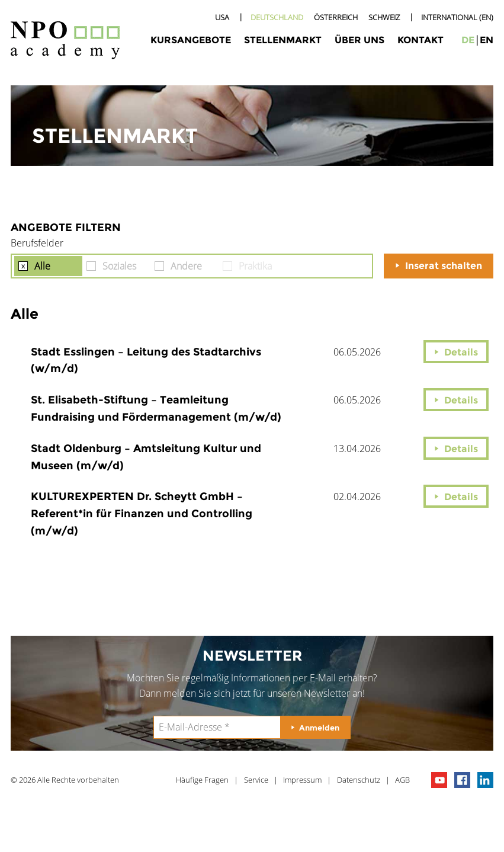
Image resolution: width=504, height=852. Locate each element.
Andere (186, 266)
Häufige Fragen (202, 780)
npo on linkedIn (485, 780)
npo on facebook (462, 780)
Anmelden (319, 728)
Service (256, 780)
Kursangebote (191, 40)
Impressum (302, 780)
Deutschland (277, 17)
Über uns (359, 40)
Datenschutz (359, 780)
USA (222, 17)
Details (461, 352)
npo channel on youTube (439, 780)
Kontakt (420, 40)
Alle (42, 266)
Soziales (119, 266)
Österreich (336, 17)
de (468, 40)
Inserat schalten (444, 266)
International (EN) (457, 17)
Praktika (255, 266)
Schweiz (384, 17)
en (487, 40)
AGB (402, 780)
